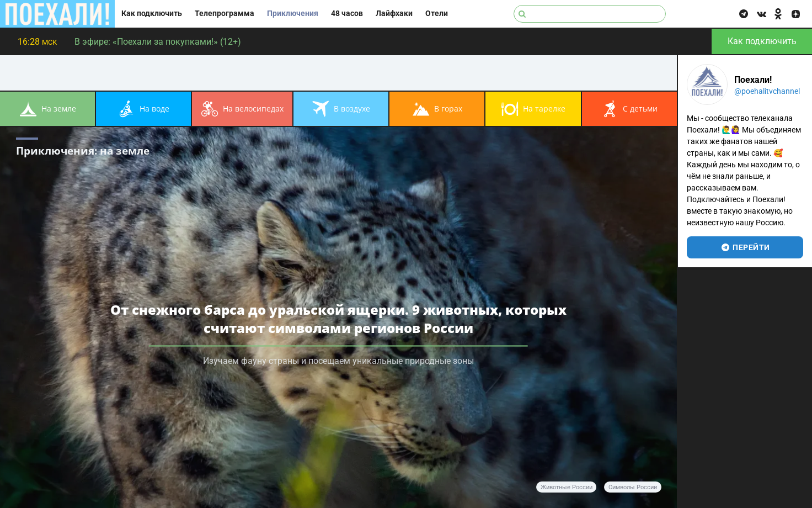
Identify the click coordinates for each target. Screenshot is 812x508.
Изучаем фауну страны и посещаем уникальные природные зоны (338, 360)
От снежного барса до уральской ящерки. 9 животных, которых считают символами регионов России (338, 318)
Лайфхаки (394, 14)
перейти (745, 247)
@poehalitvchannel (767, 91)
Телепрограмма (225, 14)
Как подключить (152, 14)
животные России (567, 487)
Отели (437, 14)
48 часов (347, 14)
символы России (633, 487)
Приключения (293, 14)
